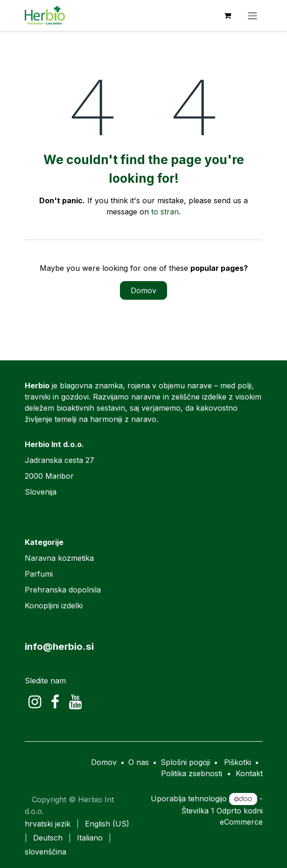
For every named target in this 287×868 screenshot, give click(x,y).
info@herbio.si (59, 646)
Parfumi (39, 574)
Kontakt (249, 773)
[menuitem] (48, 824)
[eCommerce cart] (228, 15)
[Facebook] (55, 702)
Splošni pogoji (185, 762)
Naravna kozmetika (59, 558)
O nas (139, 762)
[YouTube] (75, 702)
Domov (143, 290)
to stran (165, 212)
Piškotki (238, 762)
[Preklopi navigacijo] (252, 15)
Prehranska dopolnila (63, 590)
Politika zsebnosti (192, 773)
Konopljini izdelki (54, 606)
